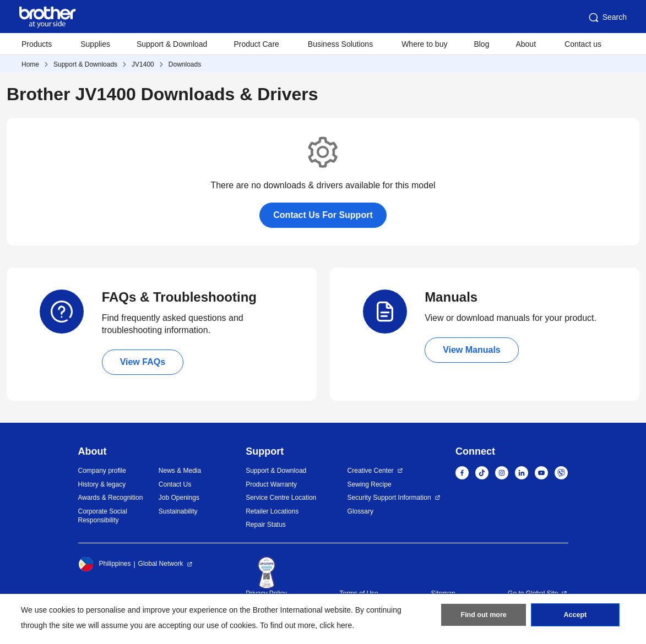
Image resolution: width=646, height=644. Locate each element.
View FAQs (143, 362)
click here (336, 625)
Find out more (484, 617)
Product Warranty (271, 484)
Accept (575, 617)
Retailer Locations (272, 511)
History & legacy (102, 484)
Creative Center (371, 471)
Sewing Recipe (370, 484)
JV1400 (143, 64)
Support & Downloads (85, 64)
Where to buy (424, 44)
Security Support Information (389, 498)
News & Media (180, 471)
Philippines (105, 564)
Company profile (102, 471)
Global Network (161, 564)
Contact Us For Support (323, 215)
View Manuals (472, 350)
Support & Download (172, 44)
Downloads (185, 64)
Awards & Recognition (111, 498)
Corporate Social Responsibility (103, 516)
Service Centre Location (281, 498)
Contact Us (175, 484)
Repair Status (266, 525)
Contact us (583, 44)
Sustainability (178, 511)
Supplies (95, 44)
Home (30, 64)
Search (607, 18)
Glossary (360, 511)
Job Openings (179, 498)
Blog (481, 44)
